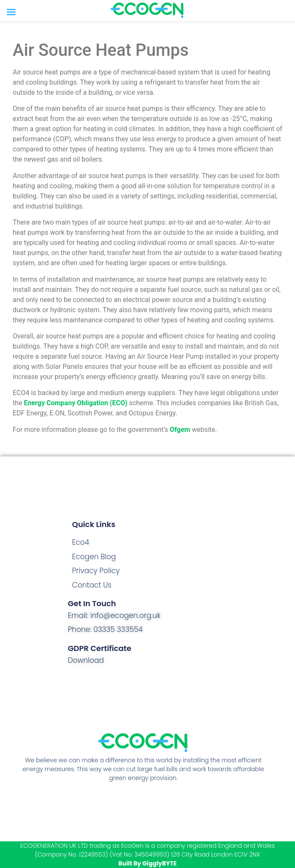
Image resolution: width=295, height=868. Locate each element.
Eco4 (81, 542)
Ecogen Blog (94, 557)
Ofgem (180, 430)
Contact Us (92, 585)
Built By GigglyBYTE (147, 863)
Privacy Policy (96, 571)
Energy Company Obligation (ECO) (76, 403)
